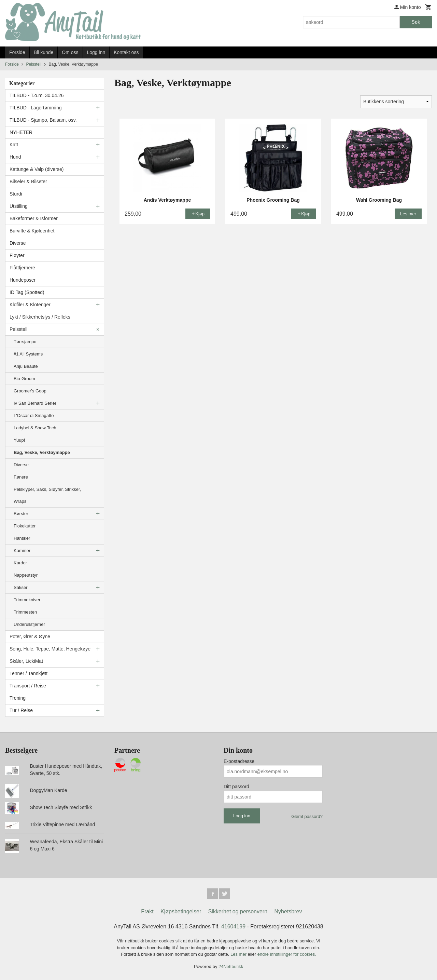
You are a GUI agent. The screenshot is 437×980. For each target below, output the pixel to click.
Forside (17, 52)
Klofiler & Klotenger (30, 305)
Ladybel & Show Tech (35, 428)
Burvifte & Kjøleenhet (32, 231)
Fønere (21, 477)
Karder (20, 563)
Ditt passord (236, 787)
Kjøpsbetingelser (181, 911)
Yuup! (19, 440)
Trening (18, 698)
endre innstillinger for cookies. (287, 954)
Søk (416, 22)
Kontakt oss (126, 52)
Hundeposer (23, 280)
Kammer (22, 551)
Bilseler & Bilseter (28, 182)
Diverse (18, 243)
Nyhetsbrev (288, 911)
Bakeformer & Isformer (34, 218)
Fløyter (17, 255)
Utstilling (19, 206)
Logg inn (96, 52)
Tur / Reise (21, 710)
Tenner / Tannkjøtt (29, 673)
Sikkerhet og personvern (238, 911)
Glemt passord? (307, 816)
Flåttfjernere (22, 268)
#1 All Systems (28, 354)
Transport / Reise (28, 686)
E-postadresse (239, 761)
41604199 (233, 927)
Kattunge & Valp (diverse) (37, 169)
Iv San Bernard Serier (35, 403)
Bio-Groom (24, 379)
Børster (21, 514)
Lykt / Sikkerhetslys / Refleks (40, 317)
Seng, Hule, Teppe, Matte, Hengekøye (50, 649)
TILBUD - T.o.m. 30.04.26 (37, 95)
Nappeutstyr (26, 575)
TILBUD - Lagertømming (36, 108)
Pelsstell (18, 329)
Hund (15, 157)
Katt (14, 145)
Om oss (70, 52)
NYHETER (21, 132)
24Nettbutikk (231, 966)
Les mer (239, 954)
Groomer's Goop (30, 391)
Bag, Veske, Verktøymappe (42, 452)
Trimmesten (25, 612)
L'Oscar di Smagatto (34, 415)
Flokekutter (25, 526)
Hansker (22, 538)
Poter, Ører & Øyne (30, 636)
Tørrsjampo (25, 342)
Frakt (147, 911)
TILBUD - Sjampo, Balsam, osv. (43, 120)
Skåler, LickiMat (26, 661)
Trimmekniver (27, 600)
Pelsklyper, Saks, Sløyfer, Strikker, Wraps (47, 495)
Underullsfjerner (29, 624)
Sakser (20, 587)
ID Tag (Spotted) (27, 292)
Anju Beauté (26, 366)
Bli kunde (44, 52)
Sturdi (16, 194)
